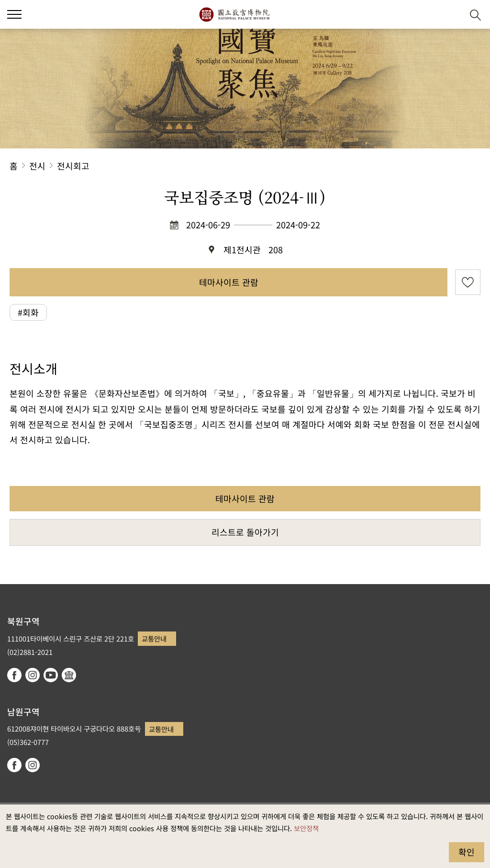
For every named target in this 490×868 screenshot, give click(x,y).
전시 (37, 166)
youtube (51, 675)
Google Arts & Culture (69, 675)
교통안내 (154, 638)
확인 (467, 852)
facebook (14, 675)
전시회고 (73, 166)
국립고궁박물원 (234, 14)
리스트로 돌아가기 (245, 532)
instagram (33, 675)
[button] (452, 15)
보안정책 (306, 828)
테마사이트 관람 (229, 282)
